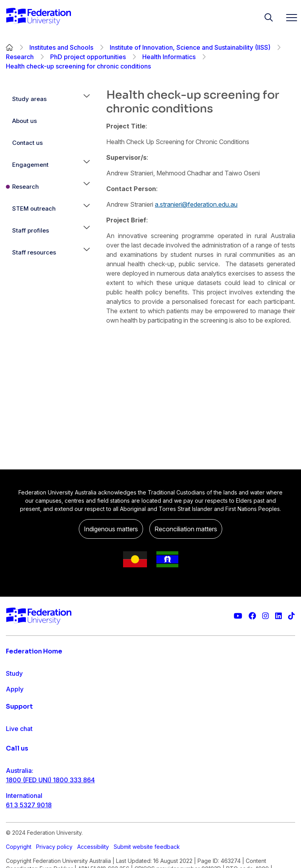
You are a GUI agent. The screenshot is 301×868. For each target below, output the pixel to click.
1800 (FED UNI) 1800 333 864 (50, 852)
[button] (87, 99)
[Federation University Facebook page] (252, 616)
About (15, 736)
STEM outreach (34, 208)
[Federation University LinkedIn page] (278, 616)
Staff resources (34, 252)
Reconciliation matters (186, 529)
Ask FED (18, 805)
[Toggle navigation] (288, 17)
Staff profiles (31, 230)
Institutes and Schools (61, 47)
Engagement (30, 165)
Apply (15, 689)
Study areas (29, 99)
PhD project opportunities (88, 57)
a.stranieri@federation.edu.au (196, 204)
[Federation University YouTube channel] (238, 616)
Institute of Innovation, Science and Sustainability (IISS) (190, 47)
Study (14, 673)
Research (20, 57)
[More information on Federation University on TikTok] (291, 616)
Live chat (19, 774)
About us (24, 121)
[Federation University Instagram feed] (266, 616)
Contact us (27, 143)
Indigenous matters (111, 529)
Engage (17, 720)
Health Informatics (169, 57)
